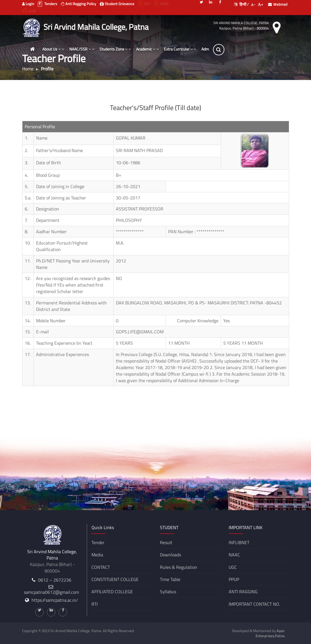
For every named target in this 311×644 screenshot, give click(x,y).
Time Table (170, 579)
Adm (205, 49)
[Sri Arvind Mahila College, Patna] (32, 27)
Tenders (47, 4)
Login (28, 4)
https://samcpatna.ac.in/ (55, 600)
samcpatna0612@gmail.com (51, 592)
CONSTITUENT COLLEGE (115, 579)
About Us (53, 49)
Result (166, 542)
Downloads (170, 555)
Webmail (278, 4)
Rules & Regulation (179, 567)
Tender (98, 542)
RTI (95, 604)
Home (28, 69)
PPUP (234, 579)
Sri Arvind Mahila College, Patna (241, 23)
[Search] (219, 50)
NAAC (234, 555)
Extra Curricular (180, 49)
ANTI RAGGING (243, 592)
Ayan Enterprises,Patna (270, 633)
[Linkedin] (211, 2)
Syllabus (168, 592)
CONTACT (101, 567)
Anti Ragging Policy (78, 4)
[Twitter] (201, 2)
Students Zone (115, 49)
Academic (147, 49)
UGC (233, 567)
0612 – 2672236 (55, 580)
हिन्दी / (241, 4)
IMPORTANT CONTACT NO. (254, 604)
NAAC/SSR (82, 49)
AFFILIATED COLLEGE (112, 592)
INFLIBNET (239, 542)
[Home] (33, 49)
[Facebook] (220, 2)
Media (97, 555)
